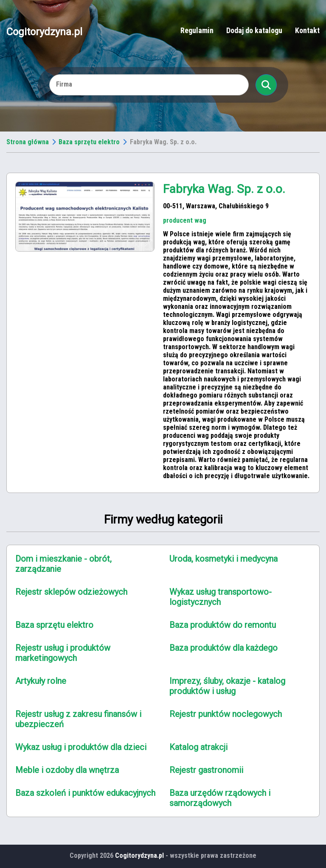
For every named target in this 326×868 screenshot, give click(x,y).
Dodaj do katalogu (254, 30)
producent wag (185, 220)
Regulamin (197, 30)
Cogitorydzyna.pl (44, 31)
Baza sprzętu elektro (89, 142)
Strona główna (28, 142)
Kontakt (307, 30)
